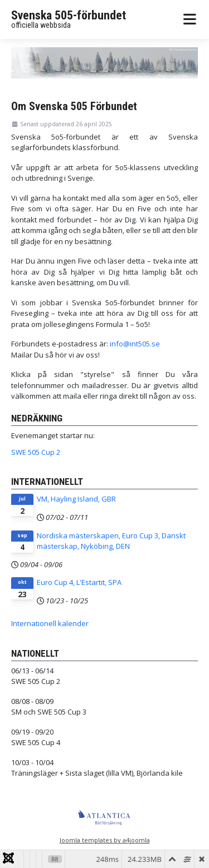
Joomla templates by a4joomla (105, 840)
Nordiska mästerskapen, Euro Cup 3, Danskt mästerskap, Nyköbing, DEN (111, 541)
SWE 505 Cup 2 (36, 452)
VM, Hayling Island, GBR (76, 499)
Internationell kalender (50, 623)
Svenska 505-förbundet (69, 15)
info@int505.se (135, 344)
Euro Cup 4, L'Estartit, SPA (79, 582)
